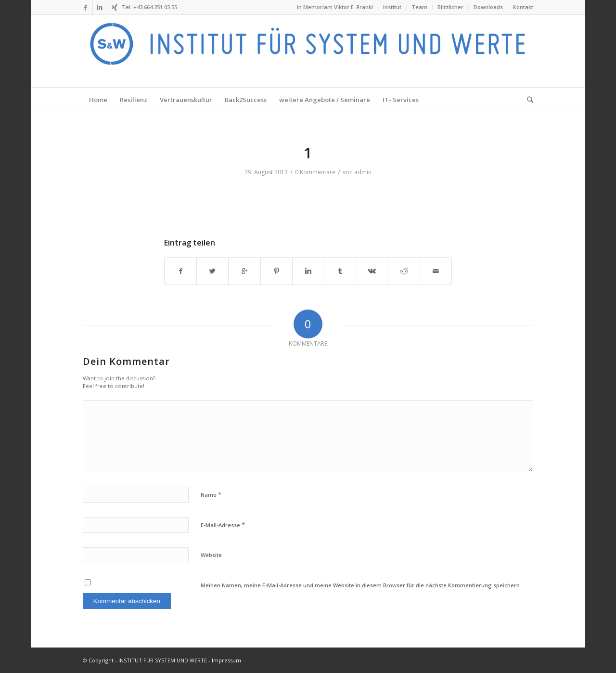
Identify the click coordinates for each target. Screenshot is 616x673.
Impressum (226, 660)
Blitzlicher (450, 7)
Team (419, 7)
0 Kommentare (315, 172)
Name (211, 494)
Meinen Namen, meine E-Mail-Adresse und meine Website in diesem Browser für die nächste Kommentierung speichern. (361, 585)
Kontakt (523, 7)
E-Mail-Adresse (223, 525)
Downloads (488, 7)
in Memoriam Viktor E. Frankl (335, 7)
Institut (392, 7)
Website (211, 555)
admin (363, 172)
